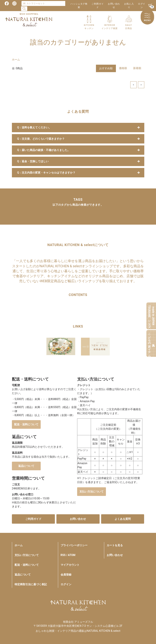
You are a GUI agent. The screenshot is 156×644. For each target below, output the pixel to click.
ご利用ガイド (98, 6)
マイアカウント (70, 565)
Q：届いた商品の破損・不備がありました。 (44, 150)
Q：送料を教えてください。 (34, 127)
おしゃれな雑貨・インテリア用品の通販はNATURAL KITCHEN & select (78, 631)
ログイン (142, 6)
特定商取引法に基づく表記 (31, 584)
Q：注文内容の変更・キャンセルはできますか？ (46, 173)
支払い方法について (92, 492)
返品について (26, 466)
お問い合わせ (114, 6)
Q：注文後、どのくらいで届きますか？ (41, 139)
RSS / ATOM (68, 555)
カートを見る (115, 545)
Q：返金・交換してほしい (33, 161)
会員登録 (66, 575)
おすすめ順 (106, 68)
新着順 (137, 68)
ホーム (16, 60)
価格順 (123, 68)
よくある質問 (123, 519)
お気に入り (129, 6)
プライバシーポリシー (74, 545)
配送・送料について (26, 424)
